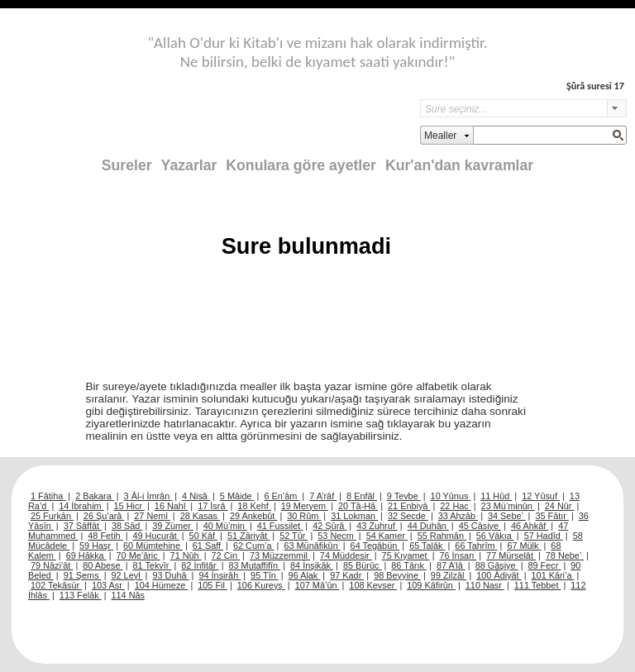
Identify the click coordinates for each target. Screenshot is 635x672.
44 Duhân (428, 526)
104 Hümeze (162, 585)
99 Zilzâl (449, 575)
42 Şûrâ (329, 526)
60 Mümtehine (153, 546)
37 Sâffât (83, 526)
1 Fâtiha (48, 496)
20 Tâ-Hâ (358, 506)
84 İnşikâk (312, 565)
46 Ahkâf (530, 526)
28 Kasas (200, 516)
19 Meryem (305, 506)
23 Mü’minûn (508, 506)
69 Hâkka (86, 555)
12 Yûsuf (541, 496)
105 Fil (212, 585)
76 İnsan (458, 555)
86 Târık (409, 565)
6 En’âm (282, 496)
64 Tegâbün (375, 546)
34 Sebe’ (507, 516)
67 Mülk (524, 546)
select (617, 108)
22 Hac (455, 506)
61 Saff (208, 546)
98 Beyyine (397, 575)
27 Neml (152, 516)
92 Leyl (127, 575)
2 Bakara (95, 496)
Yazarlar (189, 165)
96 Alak (305, 575)
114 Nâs (129, 595)
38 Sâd (127, 526)
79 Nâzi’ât (52, 565)
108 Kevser (373, 585)
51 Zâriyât (248, 536)
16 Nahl (172, 506)
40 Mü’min (225, 526)
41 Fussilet (280, 526)
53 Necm (337, 536)
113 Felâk (81, 595)
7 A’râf (323, 496)
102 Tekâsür (56, 585)
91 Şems (83, 575)
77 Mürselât (511, 555)
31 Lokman (354, 516)
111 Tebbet (538, 585)
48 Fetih (105, 536)
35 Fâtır (552, 516)
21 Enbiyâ (409, 506)
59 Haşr (96, 546)
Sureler (127, 165)
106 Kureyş (261, 585)
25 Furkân (52, 516)
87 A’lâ (451, 565)
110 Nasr (485, 585)
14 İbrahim (81, 506)
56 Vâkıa (495, 536)
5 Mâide (237, 496)
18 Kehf (254, 506)
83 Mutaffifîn (255, 565)
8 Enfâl (362, 496)
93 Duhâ (170, 575)
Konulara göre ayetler (301, 165)
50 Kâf (203, 536)
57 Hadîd (544, 536)
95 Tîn (265, 575)
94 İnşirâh (220, 575)
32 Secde (408, 516)
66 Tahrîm (476, 546)
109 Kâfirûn (431, 585)
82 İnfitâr (200, 565)
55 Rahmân (442, 536)
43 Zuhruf (377, 526)
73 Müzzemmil (280, 555)
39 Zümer (173, 526)
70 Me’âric (138, 555)
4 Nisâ (196, 496)
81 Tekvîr (152, 565)
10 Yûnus (451, 496)
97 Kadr (347, 575)
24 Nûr (560, 506)
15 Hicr (129, 506)
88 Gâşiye (497, 565)
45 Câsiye (480, 526)
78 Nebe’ (565, 555)
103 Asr (108, 585)
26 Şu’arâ (104, 516)
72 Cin (226, 555)
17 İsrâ (212, 506)
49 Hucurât (156, 536)
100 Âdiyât (499, 575)
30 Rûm (304, 516)
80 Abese (103, 565)
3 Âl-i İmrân (148, 496)
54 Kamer (387, 536)
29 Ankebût (253, 516)
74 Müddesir (346, 555)
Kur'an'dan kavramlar (459, 165)
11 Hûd (496, 496)
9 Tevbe (404, 496)
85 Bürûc (363, 565)
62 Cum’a (254, 546)
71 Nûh (186, 555)
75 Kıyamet (406, 555)
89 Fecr (544, 565)
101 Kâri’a (553, 575)
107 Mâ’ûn (317, 585)
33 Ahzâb (458, 516)
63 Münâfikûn (312, 546)
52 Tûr (294, 536)
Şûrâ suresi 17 (595, 86)
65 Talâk (427, 546)
